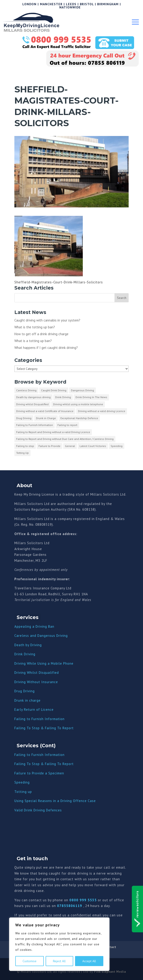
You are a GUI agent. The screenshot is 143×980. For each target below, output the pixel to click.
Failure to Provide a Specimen (39, 773)
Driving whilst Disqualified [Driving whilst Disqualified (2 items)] (32, 404)
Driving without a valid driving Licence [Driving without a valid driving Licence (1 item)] (102, 411)
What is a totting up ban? (33, 341)
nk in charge (30, 700)
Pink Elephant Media (110, 972)
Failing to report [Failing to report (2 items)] (67, 425)
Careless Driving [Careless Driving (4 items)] (26, 390)
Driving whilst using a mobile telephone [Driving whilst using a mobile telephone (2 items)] (78, 404)
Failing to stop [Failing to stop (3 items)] (25, 446)
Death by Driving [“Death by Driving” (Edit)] (28, 645)
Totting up (23, 792)
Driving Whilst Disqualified (37, 673)
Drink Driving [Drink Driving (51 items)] (63, 397)
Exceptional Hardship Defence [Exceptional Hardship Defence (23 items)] (79, 418)
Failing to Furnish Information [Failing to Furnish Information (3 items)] (35, 425)
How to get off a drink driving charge (41, 334)
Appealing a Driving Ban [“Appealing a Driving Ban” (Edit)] (34, 626)
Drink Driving (25, 654)
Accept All (89, 961)
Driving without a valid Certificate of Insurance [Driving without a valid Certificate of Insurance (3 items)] (45, 411)
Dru (17, 700)
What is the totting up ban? (35, 327)
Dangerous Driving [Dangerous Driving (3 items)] (82, 390)
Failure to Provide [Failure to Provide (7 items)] (49, 446)
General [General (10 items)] (70, 446)
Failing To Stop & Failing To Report (44, 728)
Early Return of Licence (34, 710)
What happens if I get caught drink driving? (46, 348)
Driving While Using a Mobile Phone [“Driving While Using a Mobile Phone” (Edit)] (44, 663)
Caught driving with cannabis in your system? (47, 320)
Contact (110, 947)
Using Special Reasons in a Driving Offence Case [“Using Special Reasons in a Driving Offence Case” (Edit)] (55, 801)
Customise (30, 961)
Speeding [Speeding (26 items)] (117, 446)
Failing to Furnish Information (39, 719)
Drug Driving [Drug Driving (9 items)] (24, 418)
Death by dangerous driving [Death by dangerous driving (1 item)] (33, 397)
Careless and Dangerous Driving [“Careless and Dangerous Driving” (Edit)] (41, 636)
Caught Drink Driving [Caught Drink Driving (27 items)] (54, 390)
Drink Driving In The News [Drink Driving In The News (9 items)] (91, 397)
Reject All (59, 961)
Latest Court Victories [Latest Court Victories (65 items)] (93, 446)
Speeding (22, 782)
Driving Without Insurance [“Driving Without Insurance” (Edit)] (36, 682)
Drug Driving (25, 691)
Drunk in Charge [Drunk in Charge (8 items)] (46, 418)
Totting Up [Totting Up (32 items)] (22, 453)
